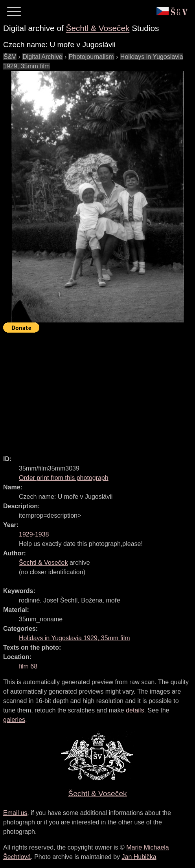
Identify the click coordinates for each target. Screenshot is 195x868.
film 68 (28, 666)
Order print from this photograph (64, 478)
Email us (15, 813)
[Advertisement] (99, 390)
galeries (14, 720)
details (135, 710)
